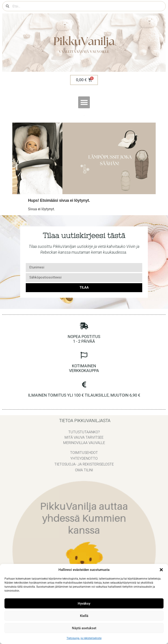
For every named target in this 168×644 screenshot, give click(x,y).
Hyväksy (84, 604)
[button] (161, 570)
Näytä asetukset (84, 628)
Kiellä (84, 616)
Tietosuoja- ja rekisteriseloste (84, 638)
